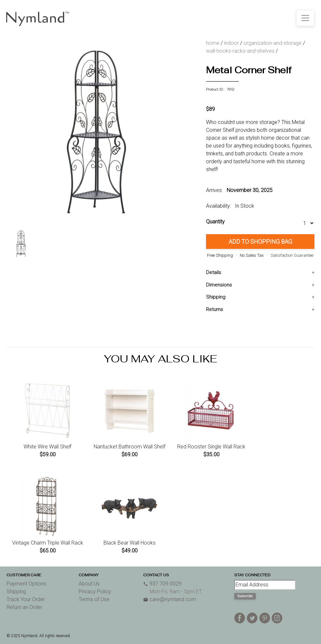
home (213, 43)
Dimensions (219, 285)
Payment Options (26, 584)
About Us (89, 584)
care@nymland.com (170, 599)
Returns (215, 309)
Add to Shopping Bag (260, 242)
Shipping (216, 297)
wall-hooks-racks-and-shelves (240, 51)
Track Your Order (26, 599)
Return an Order (24, 607)
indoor (231, 43)
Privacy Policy (95, 592)
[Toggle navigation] (305, 18)
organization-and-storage (273, 43)
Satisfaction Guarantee (292, 255)
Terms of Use (94, 599)
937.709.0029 (162, 584)
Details (214, 272)
